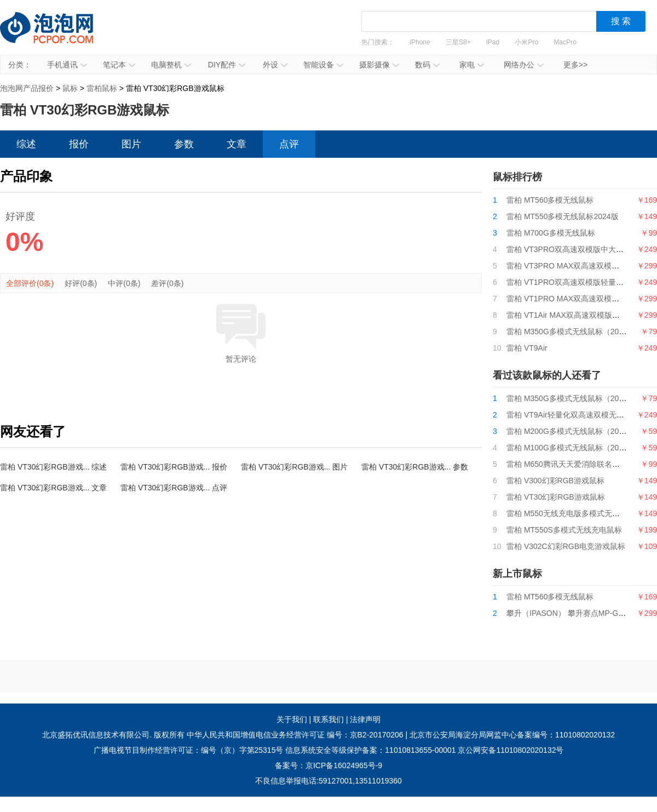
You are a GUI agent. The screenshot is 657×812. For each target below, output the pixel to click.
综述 (26, 144)
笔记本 (119, 65)
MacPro (565, 42)
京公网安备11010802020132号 (511, 750)
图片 (131, 144)
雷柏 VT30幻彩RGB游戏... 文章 (53, 488)
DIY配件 (227, 65)
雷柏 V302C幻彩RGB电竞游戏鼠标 (566, 546)
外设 (275, 65)
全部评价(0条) (30, 283)
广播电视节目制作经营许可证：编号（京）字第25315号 (189, 750)
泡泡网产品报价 (57, 36)
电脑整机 (171, 65)
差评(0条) (167, 283)
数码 (427, 65)
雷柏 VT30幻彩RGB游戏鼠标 (556, 497)
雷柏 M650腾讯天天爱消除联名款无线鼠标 (578, 464)
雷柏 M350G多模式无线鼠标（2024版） (575, 331)
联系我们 (328, 719)
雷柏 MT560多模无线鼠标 (550, 200)
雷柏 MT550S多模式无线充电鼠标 (564, 530)
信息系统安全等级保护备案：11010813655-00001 (370, 750)
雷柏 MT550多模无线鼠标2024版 (563, 216)
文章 (237, 144)
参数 (184, 144)
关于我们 (292, 719)
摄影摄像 (379, 65)
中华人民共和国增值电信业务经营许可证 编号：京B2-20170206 (295, 735)
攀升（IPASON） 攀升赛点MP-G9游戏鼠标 (580, 613)
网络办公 (524, 65)
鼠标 (70, 88)
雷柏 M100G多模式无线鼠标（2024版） (575, 448)
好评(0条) (81, 283)
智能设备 (323, 65)
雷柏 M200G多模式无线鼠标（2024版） (575, 431)
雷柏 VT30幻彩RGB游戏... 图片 (294, 467)
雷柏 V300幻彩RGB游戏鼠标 (555, 481)
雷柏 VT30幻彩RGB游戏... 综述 (53, 467)
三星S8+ (458, 42)
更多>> (575, 65)
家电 (472, 65)
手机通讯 (67, 65)
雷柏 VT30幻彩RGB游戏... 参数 (415, 467)
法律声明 (365, 719)
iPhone (420, 42)
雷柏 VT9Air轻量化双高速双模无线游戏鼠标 (581, 415)
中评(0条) (124, 283)
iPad (493, 42)
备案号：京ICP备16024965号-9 (328, 765)
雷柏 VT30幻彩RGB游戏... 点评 (174, 488)
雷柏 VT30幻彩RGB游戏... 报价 (174, 467)
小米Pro (526, 42)
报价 (79, 144)
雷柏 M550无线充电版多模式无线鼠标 (571, 513)
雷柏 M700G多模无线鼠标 (551, 233)
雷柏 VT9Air (527, 348)
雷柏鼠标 (102, 88)
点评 (289, 144)
